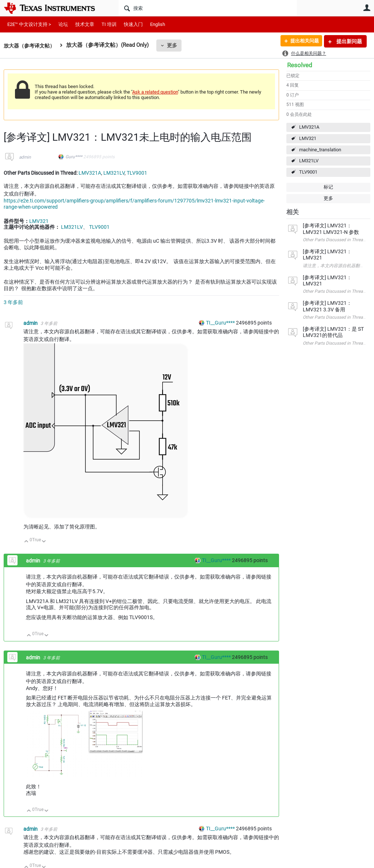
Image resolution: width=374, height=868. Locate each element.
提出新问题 (349, 41)
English (158, 24)
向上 (26, 542)
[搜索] (208, 8)
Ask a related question (155, 92)
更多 (176, 45)
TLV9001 (308, 172)
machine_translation (320, 150)
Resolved (300, 65)
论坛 (63, 24)
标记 (328, 187)
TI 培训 (109, 24)
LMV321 (308, 138)
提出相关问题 (302, 41)
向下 (44, 542)
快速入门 (133, 24)
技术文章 (85, 24)
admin (25, 157)
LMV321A (309, 127)
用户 (367, 8)
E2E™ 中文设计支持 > (29, 24)
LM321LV (309, 161)
